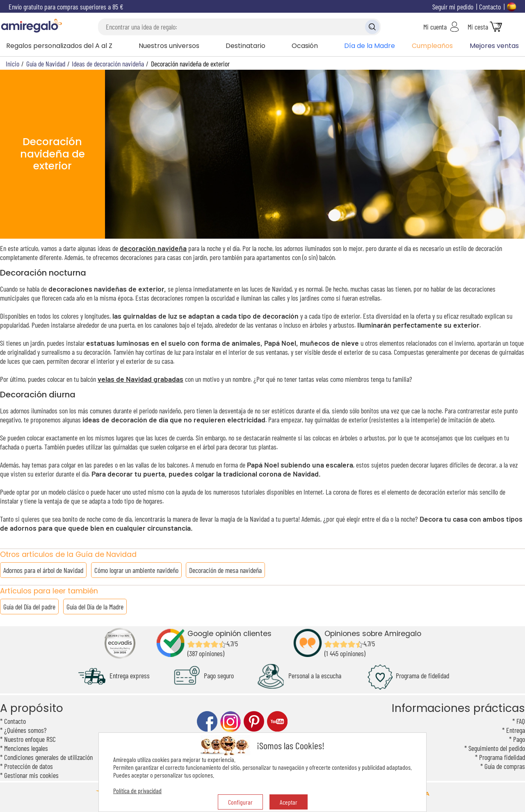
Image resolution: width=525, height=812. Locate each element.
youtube (277, 722)
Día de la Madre (370, 46)
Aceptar (289, 802)
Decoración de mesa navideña (225, 570)
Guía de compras (505, 766)
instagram (231, 722)
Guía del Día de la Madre (95, 607)
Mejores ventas (494, 46)
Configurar (240, 802)
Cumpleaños (432, 46)
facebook (207, 722)
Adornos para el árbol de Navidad (43, 570)
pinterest (254, 722)
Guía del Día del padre (29, 607)
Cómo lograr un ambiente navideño (136, 570)
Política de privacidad (137, 790)
